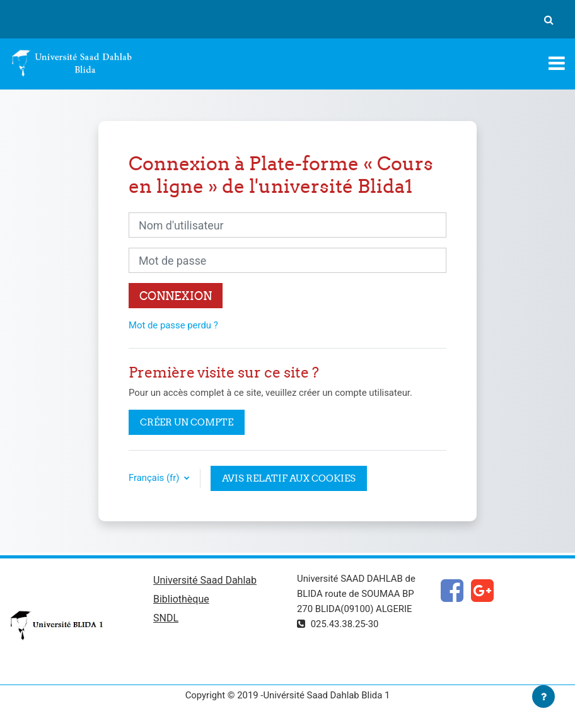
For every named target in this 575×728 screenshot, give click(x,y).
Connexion (176, 296)
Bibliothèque (181, 599)
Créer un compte (187, 422)
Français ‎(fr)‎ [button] (155, 478)
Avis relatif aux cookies (289, 478)
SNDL (166, 618)
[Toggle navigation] (557, 63)
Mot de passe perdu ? (173, 325)
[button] (549, 20)
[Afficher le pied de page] (543, 696)
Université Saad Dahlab (205, 580)
